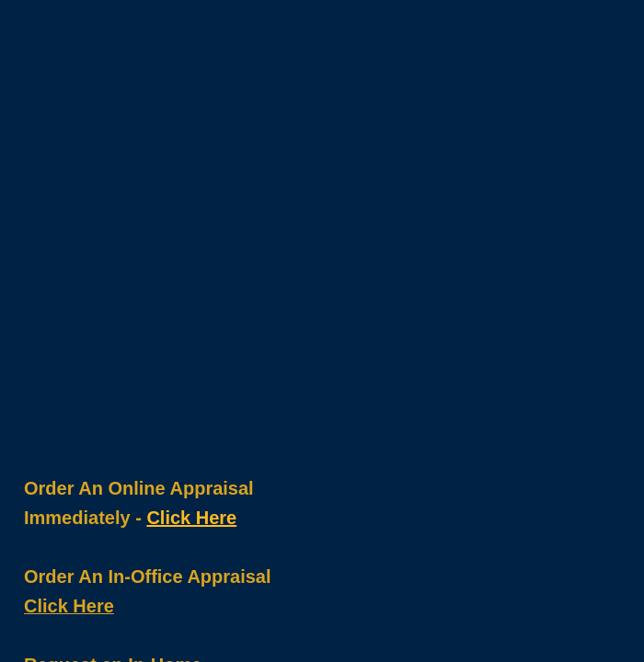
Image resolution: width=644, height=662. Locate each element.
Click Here (191, 518)
